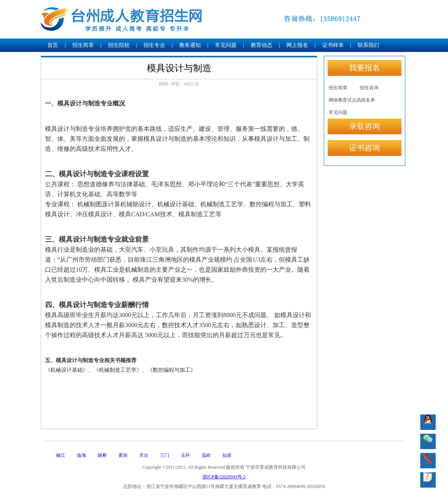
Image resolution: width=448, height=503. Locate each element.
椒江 (61, 455)
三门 (165, 455)
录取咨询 (365, 126)
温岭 (206, 455)
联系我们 (368, 45)
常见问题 (226, 45)
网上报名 (297, 45)
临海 (82, 455)
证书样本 (333, 45)
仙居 (227, 455)
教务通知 (190, 45)
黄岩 (123, 455)
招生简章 (83, 45)
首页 (53, 45)
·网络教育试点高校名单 (351, 100)
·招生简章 (337, 88)
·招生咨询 (369, 88)
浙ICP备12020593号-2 (224, 477)
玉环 (185, 455)
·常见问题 (337, 112)
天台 (144, 455)
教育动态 (261, 45)
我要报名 (365, 68)
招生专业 (154, 45)
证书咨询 (365, 148)
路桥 (102, 455)
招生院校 (119, 45)
